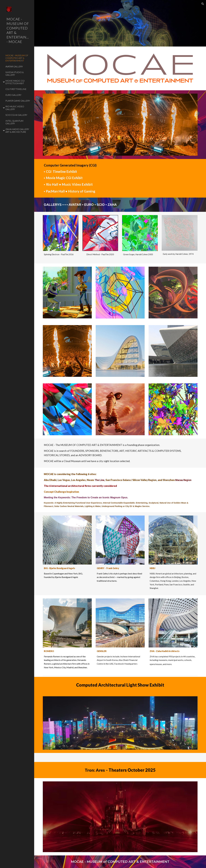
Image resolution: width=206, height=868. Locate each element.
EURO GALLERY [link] (13, 95)
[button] (203, 4)
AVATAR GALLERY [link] (14, 66)
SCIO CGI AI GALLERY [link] (16, 115)
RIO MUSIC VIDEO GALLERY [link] (15, 108)
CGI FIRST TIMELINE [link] (16, 89)
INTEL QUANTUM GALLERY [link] (14, 122)
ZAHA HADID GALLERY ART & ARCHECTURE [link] (17, 130)
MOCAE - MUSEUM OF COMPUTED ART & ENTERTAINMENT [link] (17, 58)
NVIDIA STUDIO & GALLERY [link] (15, 73)
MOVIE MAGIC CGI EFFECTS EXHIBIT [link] (15, 82)
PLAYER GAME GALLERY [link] (18, 101)
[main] (120, 178)
